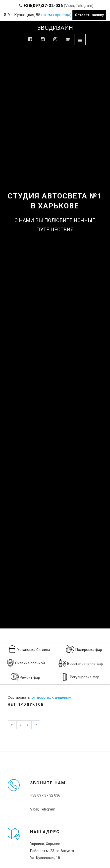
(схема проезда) (56, 15)
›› (36, 725)
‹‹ (12, 725)
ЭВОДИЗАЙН (55, 28)
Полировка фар (84, 649)
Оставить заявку (89, 15)
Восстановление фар (81, 663)
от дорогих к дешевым (51, 697)
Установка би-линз (29, 649)
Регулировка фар (80, 677)
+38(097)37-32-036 (43, 6)
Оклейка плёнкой (26, 663)
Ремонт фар (25, 677)
